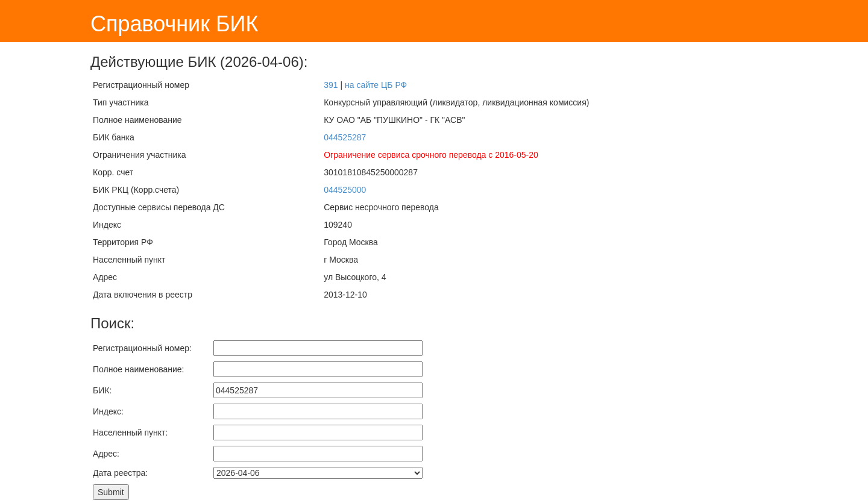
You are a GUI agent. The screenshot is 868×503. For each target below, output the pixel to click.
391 (331, 85)
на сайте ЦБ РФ (376, 85)
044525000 (345, 190)
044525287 (345, 137)
